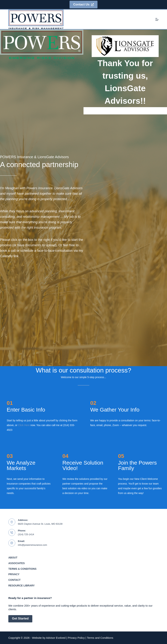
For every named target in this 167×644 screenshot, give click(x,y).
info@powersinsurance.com (33, 545)
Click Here (24, 425)
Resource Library (22, 586)
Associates (17, 563)
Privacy (14, 574)
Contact (14, 580)
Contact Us (83, 4)
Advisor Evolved (56, 638)
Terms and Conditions (100, 638)
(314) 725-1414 (26, 534)
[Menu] (157, 19)
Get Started (20, 618)
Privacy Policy (76, 638)
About (13, 558)
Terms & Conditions (22, 569)
